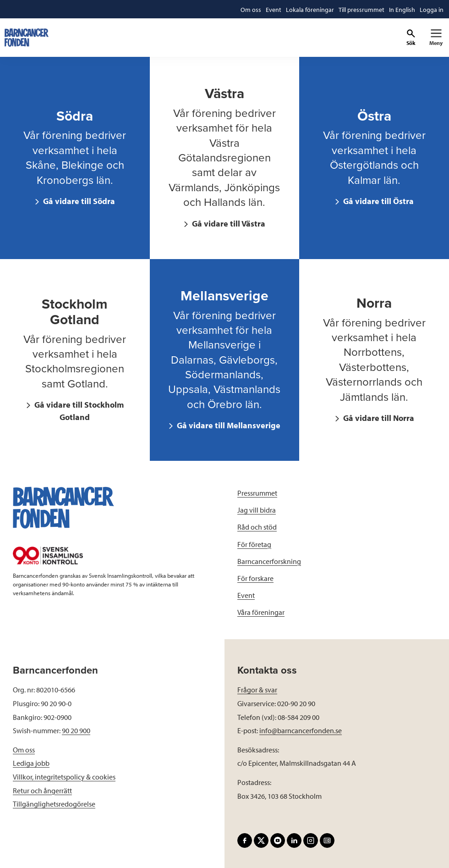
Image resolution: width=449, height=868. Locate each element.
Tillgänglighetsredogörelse (54, 804)
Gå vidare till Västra (228, 224)
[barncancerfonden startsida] (27, 38)
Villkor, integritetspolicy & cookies (64, 777)
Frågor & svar (257, 690)
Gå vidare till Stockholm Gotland (78, 411)
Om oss (24, 750)
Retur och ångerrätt (42, 791)
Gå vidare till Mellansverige (228, 425)
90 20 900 (76, 730)
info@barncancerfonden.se (301, 730)
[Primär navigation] (436, 38)
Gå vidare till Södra (78, 201)
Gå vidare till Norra (378, 418)
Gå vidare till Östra (378, 201)
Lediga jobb (31, 763)
